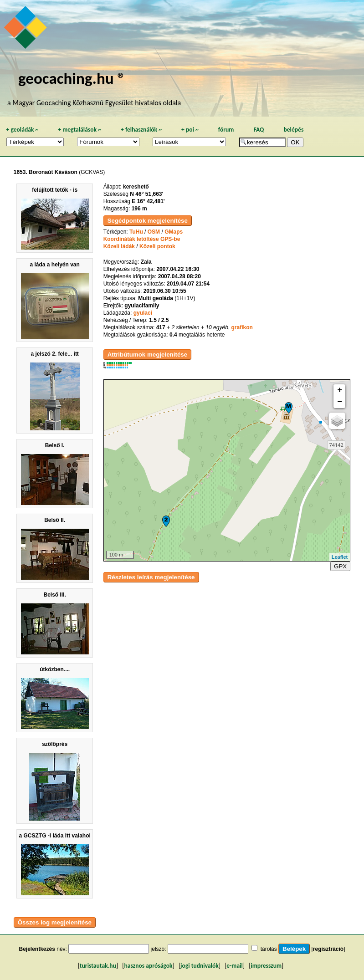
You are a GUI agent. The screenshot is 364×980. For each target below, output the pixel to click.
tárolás (269, 949)
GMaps (174, 232)
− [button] (340, 402)
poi (190, 130)
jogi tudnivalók (200, 966)
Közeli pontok (157, 246)
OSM (154, 232)
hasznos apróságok (148, 966)
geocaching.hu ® (72, 78)
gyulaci (143, 313)
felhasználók (141, 130)
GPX (340, 566)
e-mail (234, 966)
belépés (293, 130)
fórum (226, 130)
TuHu (136, 232)
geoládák (22, 130)
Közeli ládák (119, 246)
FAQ (259, 130)
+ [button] (340, 390)
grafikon (242, 327)
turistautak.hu (98, 966)
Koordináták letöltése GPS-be (142, 239)
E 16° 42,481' (148, 201)
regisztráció (328, 949)
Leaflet (340, 557)
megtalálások (79, 130)
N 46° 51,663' (146, 194)
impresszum (266, 966)
